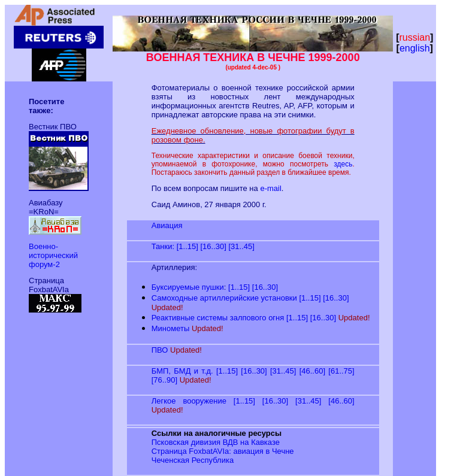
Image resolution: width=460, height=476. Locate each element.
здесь (343, 164)
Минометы (171, 328)
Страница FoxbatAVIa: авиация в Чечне (223, 451)
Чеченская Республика (193, 460)
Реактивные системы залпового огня (218, 318)
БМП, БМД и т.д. (182, 371)
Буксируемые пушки (188, 287)
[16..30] (213, 246)
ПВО (160, 350)
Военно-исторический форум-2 (53, 255)
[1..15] (187, 246)
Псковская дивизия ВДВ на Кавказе (216, 442)
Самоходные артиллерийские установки (224, 298)
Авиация (167, 225)
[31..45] (241, 246)
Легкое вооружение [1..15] (203, 401)
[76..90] (164, 380)
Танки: (163, 246)
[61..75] (341, 371)
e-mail (270, 188)
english (415, 48)
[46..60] (312, 371)
